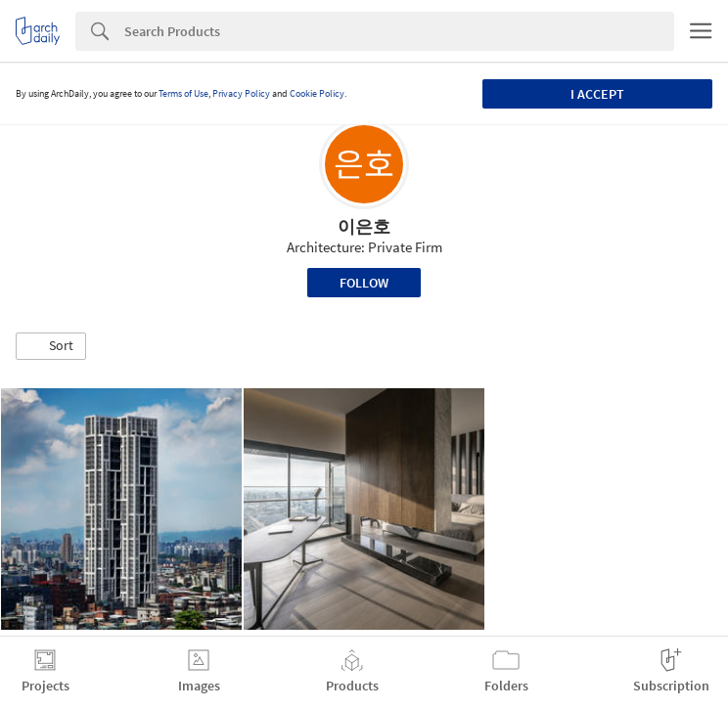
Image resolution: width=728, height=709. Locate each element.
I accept (597, 94)
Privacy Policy (241, 93)
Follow (364, 283)
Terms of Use (183, 93)
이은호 (364, 226)
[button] (51, 346)
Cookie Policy (317, 93)
